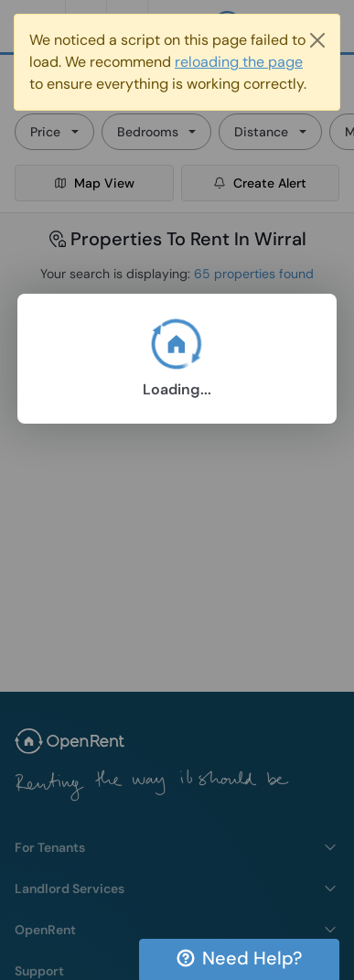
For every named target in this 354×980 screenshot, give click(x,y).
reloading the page (239, 62)
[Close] (317, 40)
